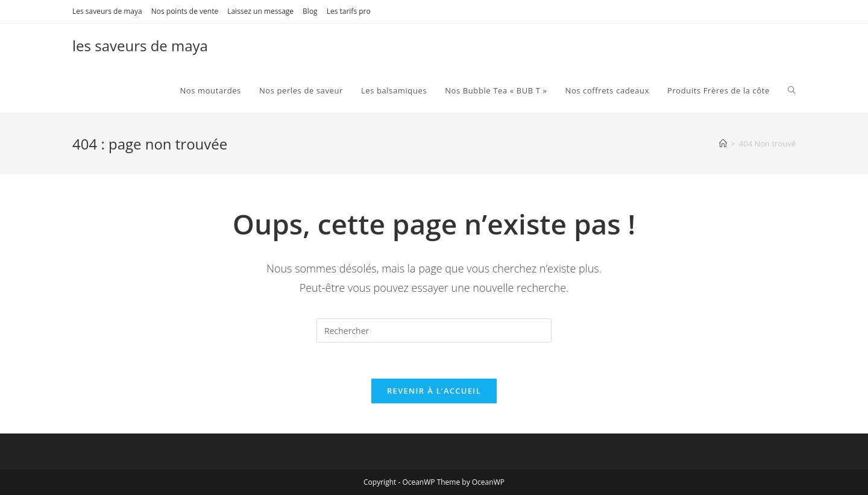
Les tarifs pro (349, 11)
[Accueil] (723, 143)
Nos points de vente (185, 11)
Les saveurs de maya (107, 11)
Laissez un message (260, 11)
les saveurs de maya (140, 46)
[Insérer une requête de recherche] (434, 330)
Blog (310, 11)
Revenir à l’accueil (434, 391)
